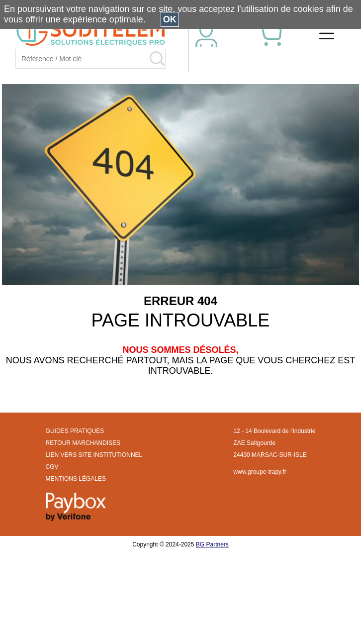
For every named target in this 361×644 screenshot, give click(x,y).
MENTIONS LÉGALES (76, 479)
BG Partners (212, 544)
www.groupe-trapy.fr (260, 472)
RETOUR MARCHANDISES (83, 443)
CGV (52, 467)
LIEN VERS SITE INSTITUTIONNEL (94, 455)
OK (170, 19)
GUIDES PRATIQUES (75, 431)
